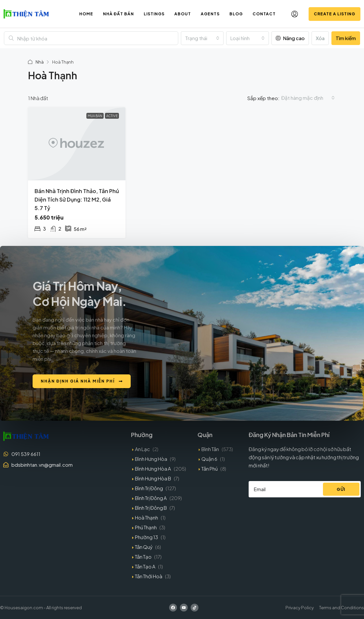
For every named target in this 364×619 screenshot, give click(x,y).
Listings (154, 14)
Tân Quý (144, 547)
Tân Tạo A (145, 566)
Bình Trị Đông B (151, 508)
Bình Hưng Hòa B (153, 478)
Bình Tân (210, 449)
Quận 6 (209, 459)
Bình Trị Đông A (151, 498)
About (183, 14)
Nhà (40, 62)
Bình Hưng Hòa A (153, 468)
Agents (210, 14)
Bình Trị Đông (149, 488)
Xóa (320, 38)
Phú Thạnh (146, 527)
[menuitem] (295, 14)
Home (86, 14)
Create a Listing (335, 14)
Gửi (341, 489)
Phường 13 (146, 537)
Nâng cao (290, 38)
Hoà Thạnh (146, 517)
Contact (264, 14)
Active (112, 116)
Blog (236, 14)
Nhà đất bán (118, 14)
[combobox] (202, 38)
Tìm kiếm (346, 38)
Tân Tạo (143, 557)
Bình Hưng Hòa (151, 459)
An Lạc (142, 449)
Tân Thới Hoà (149, 576)
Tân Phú (210, 468)
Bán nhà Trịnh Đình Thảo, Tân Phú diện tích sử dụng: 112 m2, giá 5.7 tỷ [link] (77, 199)
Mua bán (95, 116)
